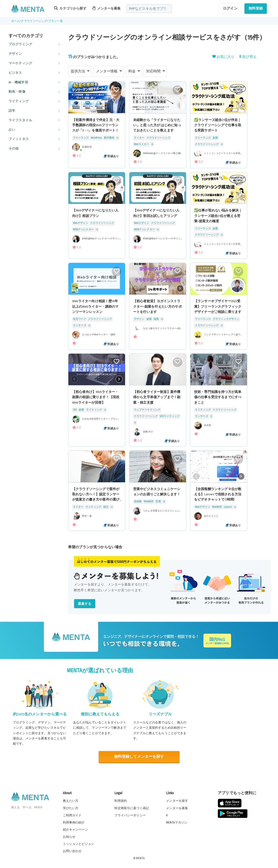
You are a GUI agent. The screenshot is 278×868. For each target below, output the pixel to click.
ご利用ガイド (72, 815)
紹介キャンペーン (75, 830)
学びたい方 (71, 808)
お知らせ (69, 837)
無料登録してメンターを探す (139, 757)
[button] (180, 289)
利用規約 (121, 801)
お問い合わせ (72, 851)
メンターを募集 (106, 8)
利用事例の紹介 (74, 822)
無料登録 (256, 8)
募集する (85, 604)
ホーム (15, 21)
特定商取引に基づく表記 (132, 808)
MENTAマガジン (177, 822)
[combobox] (149, 9)
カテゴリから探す (70, 8)
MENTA (140, 858)
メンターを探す (177, 801)
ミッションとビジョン (79, 844)
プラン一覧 (56, 21)
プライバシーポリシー (130, 815)
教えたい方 (71, 801)
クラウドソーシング (34, 21)
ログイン (230, 8)
